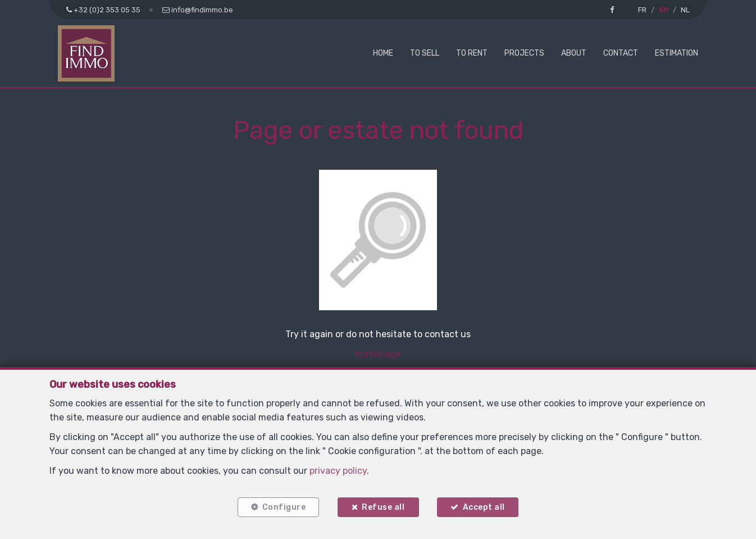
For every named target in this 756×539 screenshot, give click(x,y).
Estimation (677, 53)
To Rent (472, 53)
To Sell (425, 53)
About (574, 53)
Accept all (484, 507)
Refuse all (383, 507)
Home (383, 53)
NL (685, 10)
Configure (283, 507)
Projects (524, 53)
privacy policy (338, 470)
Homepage (378, 354)
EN (664, 10)
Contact (621, 53)
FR (642, 10)
